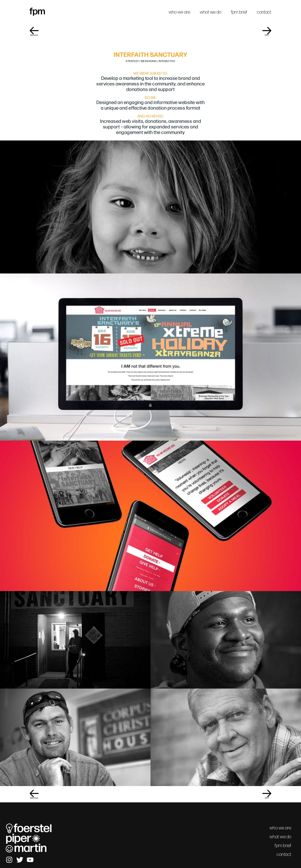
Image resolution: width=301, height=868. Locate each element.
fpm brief (239, 12)
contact (264, 12)
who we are (179, 12)
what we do (211, 12)
